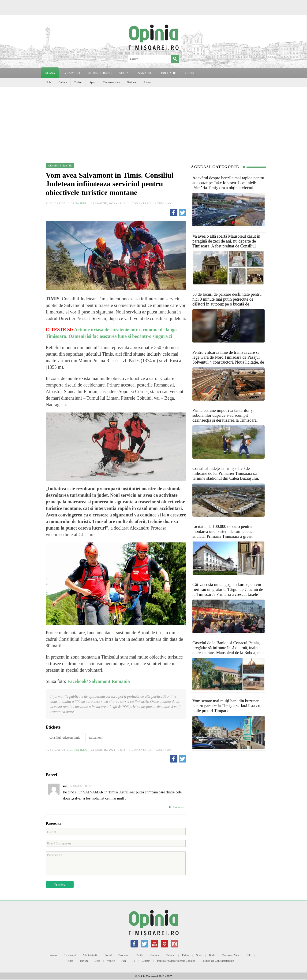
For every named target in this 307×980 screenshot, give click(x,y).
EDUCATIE (168, 73)
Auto (70, 961)
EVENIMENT (71, 73)
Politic (140, 955)
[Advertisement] (153, 122)
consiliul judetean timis (65, 738)
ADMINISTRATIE (100, 73)
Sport (93, 82)
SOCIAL (125, 73)
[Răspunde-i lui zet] (176, 807)
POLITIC (189, 73)
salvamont (96, 738)
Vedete (111, 961)
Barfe (212, 955)
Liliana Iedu (77, 203)
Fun (124, 961)
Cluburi (146, 961)
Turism (78, 82)
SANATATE (146, 73)
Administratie (90, 955)
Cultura (63, 82)
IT (134, 961)
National (132, 82)
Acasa (50, 73)
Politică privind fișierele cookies (176, 961)
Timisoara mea (111, 82)
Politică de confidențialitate (218, 961)
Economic (124, 955)
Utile (49, 82)
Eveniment (70, 955)
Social (108, 955)
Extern (148, 82)
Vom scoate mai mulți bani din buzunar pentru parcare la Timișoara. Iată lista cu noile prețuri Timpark (226, 706)
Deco (97, 961)
